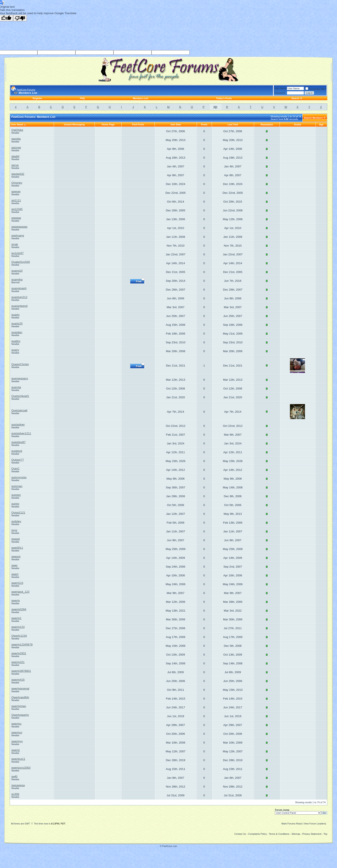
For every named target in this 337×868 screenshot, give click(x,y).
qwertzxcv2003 (21, 768)
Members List (140, 98)
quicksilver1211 (21, 433)
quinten (16, 495)
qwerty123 (18, 627)
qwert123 (17, 583)
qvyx (14, 530)
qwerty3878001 (21, 671)
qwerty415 (18, 680)
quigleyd (17, 451)
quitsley (16, 521)
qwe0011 (17, 548)
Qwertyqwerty (20, 715)
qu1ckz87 (18, 253)
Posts (204, 124)
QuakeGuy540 (21, 262)
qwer (15, 565)
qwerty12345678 (22, 645)
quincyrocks (19, 477)
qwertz (16, 750)
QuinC (15, 469)
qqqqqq (16, 218)
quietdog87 (18, 442)
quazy (15, 350)
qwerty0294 (19, 609)
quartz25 (17, 323)
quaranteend (19, 306)
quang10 (17, 271)
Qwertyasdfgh (20, 697)
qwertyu (16, 724)
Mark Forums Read (292, 824)
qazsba (16, 139)
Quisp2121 (18, 513)
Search (295, 98)
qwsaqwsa (18, 785)
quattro (16, 341)
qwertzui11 (18, 759)
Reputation (267, 124)
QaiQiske (17, 130)
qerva (15, 165)
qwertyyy (17, 741)
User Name (280, 88)
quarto (15, 315)
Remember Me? (316, 89)
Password (280, 93)
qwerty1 (16, 618)
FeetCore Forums (26, 90)
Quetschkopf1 (20, 396)
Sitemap (296, 834)
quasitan (17, 332)
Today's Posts (224, 98)
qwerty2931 (19, 653)
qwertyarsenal (20, 688)
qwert (15, 574)
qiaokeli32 (18, 174)
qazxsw (16, 148)
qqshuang (18, 236)
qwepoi (16, 557)
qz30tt (15, 794)
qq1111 (16, 200)
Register (37, 98)
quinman (17, 486)
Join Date (176, 124)
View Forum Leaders (315, 824)
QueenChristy (20, 364)
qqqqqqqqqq (19, 227)
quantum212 (19, 297)
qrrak (15, 244)
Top (325, 834)
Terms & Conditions (279, 834)
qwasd (16, 539)
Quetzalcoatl (19, 410)
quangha (17, 279)
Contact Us (240, 834)
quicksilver (18, 425)
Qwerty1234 (19, 636)
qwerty (16, 601)
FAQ (82, 98)
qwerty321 (18, 662)
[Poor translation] (20, 18)
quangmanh (19, 288)
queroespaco (20, 378)
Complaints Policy (257, 834)
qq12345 (17, 209)
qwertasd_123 (20, 592)
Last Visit (233, 124)
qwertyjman (19, 706)
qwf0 (14, 776)
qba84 (15, 156)
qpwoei (16, 192)
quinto (15, 504)
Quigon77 (18, 460)
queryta (16, 387)
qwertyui (17, 732)
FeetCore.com (170, 846)
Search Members (313, 118)
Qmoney (17, 183)
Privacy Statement (312, 834)
